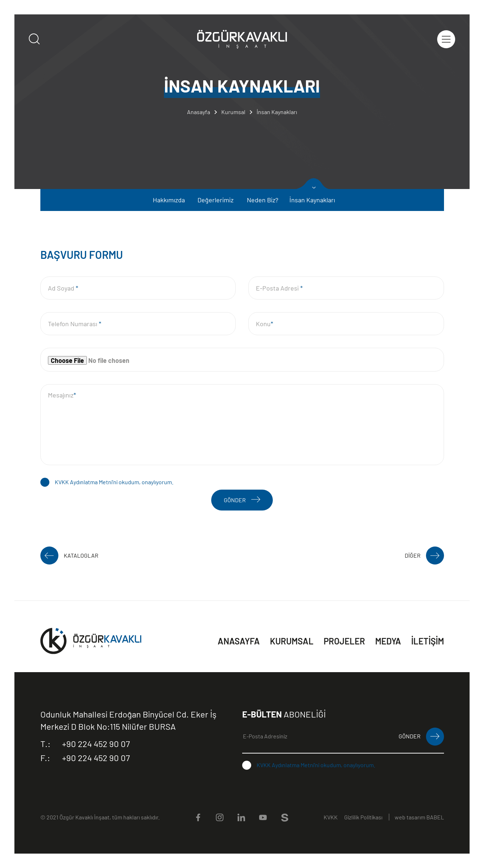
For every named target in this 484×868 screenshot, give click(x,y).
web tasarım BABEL (419, 817)
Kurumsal (233, 112)
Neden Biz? (263, 200)
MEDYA (388, 641)
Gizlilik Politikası (363, 817)
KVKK (331, 817)
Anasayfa (199, 112)
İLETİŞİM (428, 641)
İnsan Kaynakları (277, 112)
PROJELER (344, 641)
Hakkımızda (169, 200)
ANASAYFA (239, 641)
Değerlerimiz (216, 200)
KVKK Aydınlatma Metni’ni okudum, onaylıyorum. (114, 482)
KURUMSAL (292, 641)
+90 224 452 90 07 (85, 744)
